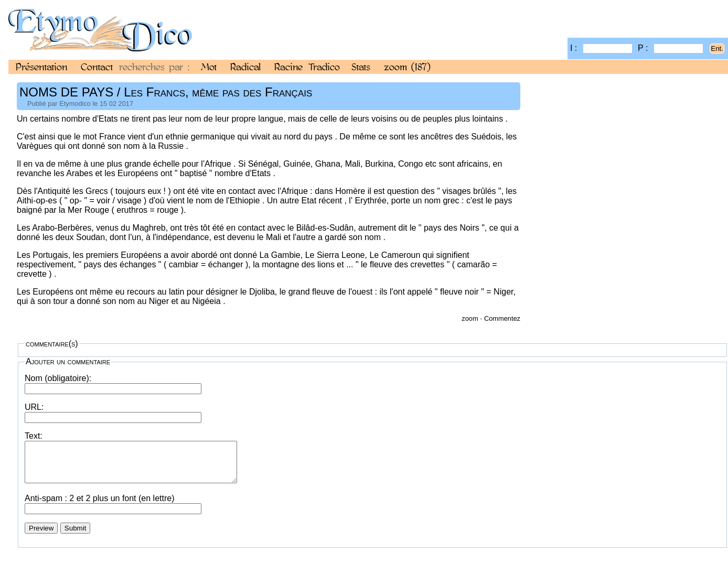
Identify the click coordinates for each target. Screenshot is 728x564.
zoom (407, 67)
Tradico (324, 67)
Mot (209, 67)
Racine (288, 67)
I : (601, 48)
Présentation (41, 67)
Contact (97, 67)
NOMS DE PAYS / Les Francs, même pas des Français (166, 92)
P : (670, 48)
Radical (245, 67)
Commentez (502, 318)
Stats (361, 67)
